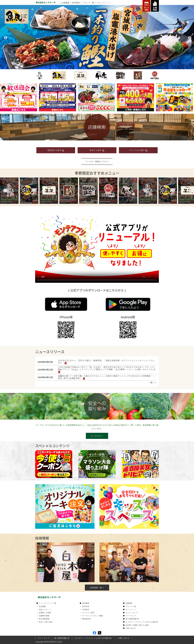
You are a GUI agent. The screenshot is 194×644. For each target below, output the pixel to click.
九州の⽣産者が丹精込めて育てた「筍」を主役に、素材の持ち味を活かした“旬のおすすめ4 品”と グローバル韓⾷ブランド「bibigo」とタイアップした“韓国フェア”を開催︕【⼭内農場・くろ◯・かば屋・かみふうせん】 (107, 368)
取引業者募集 (44, 619)
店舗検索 (129, 603)
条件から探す (97, 150)
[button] (3, 96)
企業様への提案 (45, 613)
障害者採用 (86, 619)
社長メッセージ (45, 609)
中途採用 (86, 609)
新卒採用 (86, 606)
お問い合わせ (131, 628)
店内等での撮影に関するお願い (138, 625)
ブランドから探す (138, 150)
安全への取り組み (46, 622)
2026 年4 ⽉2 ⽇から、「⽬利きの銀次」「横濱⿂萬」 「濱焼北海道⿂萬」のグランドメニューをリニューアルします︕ (106, 362)
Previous (5, 37)
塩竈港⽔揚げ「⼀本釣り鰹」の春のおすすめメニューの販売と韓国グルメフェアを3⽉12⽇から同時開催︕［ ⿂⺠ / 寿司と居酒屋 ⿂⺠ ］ (106, 377)
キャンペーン (103, 3)
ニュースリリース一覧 (47, 603)
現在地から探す (56, 150)
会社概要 (42, 606)
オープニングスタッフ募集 (92, 616)
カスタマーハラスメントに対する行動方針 (142, 622)
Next (189, 37)
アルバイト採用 (88, 613)
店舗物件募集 (44, 616)
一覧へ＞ (152, 382)
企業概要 (65, 3)
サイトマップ (131, 616)
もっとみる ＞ (97, 436)
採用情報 (76, 3)
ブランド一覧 (88, 3)
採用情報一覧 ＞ (97, 588)
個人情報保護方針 (132, 619)
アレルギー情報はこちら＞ (97, 161)
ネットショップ (132, 613)
